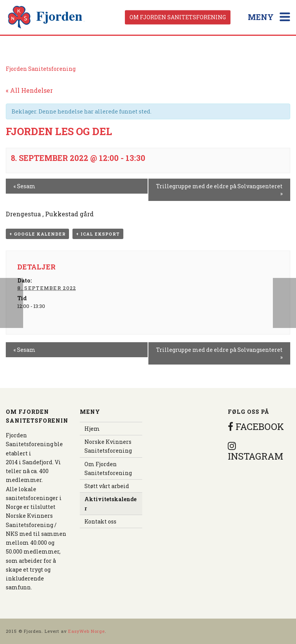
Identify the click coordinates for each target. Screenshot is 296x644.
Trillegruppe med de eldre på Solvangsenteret (219, 190)
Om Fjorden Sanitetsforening (178, 17)
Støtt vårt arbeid (107, 486)
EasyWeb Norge (87, 631)
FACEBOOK (256, 427)
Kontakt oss (100, 521)
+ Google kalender (37, 234)
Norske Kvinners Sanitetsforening (108, 446)
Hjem (92, 429)
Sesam (24, 186)
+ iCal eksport (98, 234)
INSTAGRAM (256, 452)
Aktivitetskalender (110, 503)
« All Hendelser (29, 90)
